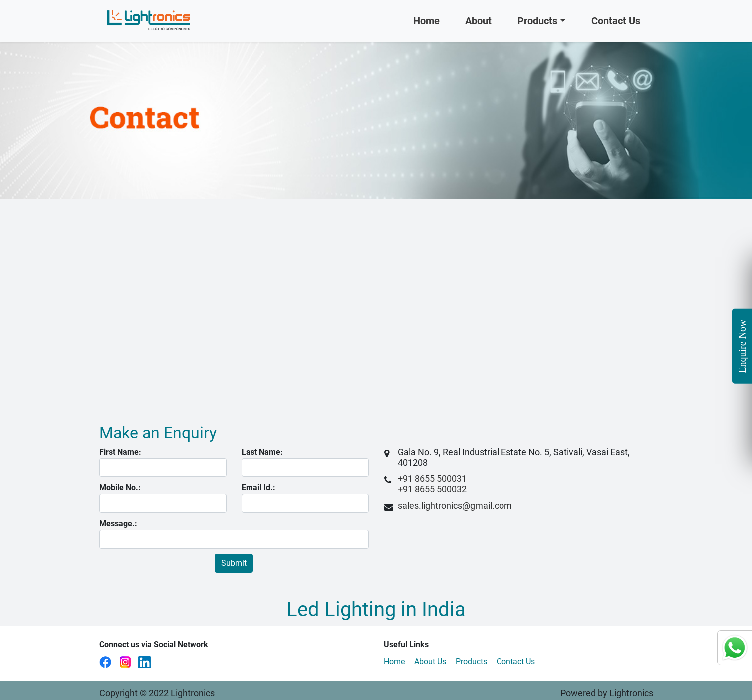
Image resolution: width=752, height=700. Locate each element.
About (478, 21)
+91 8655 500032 (432, 489)
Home (426, 21)
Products (537, 21)
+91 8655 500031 (432, 479)
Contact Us (622, 20)
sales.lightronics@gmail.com (455, 506)
